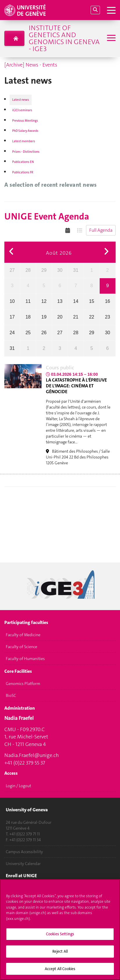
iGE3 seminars (22, 110)
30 (60, 270)
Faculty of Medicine (23, 635)
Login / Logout (18, 786)
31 (76, 270)
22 (92, 317)
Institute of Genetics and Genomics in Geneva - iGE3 (64, 38)
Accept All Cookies (60, 971)
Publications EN (23, 162)
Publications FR (23, 172)
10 (12, 301)
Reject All (60, 954)
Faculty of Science (22, 647)
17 (12, 317)
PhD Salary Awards (25, 131)
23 (108, 317)
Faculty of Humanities (25, 659)
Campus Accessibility (24, 852)
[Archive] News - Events (31, 65)
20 (60, 317)
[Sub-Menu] (111, 38)
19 (44, 317)
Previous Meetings (25, 121)
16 (108, 301)
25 (28, 333)
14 (76, 301)
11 (28, 301)
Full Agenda (101, 230)
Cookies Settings (60, 937)
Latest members (24, 141)
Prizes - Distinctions (26, 152)
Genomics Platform (23, 684)
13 (60, 301)
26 (44, 333)
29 (44, 270)
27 (12, 270)
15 (92, 301)
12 (44, 301)
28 (28, 270)
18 (28, 317)
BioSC (11, 696)
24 (12, 333)
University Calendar (23, 864)
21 (76, 317)
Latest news (21, 100)
